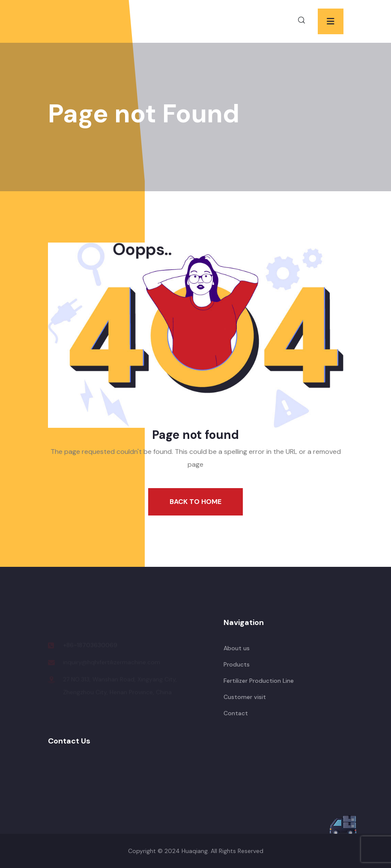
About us (237, 648)
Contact (236, 713)
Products (237, 664)
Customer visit (245, 697)
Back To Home (195, 502)
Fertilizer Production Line (259, 681)
